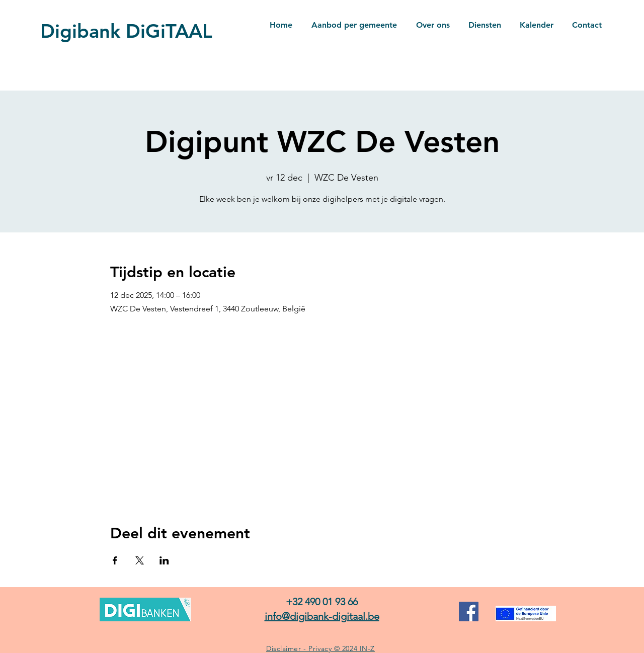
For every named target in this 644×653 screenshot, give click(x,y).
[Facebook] (469, 611)
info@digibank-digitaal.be (322, 616)
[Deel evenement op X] (140, 560)
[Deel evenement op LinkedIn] (164, 560)
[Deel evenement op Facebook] (115, 560)
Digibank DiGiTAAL (126, 31)
